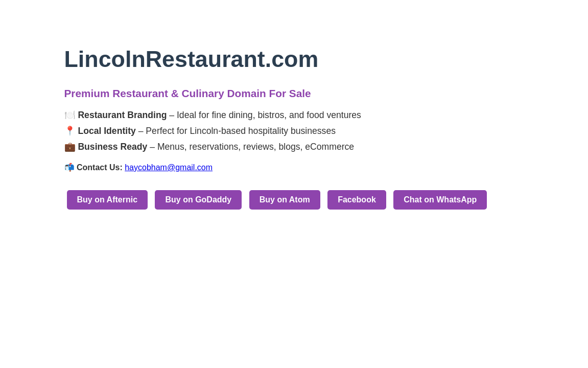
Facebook (357, 200)
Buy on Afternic (108, 200)
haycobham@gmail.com (169, 167)
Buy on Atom (285, 200)
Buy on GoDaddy (198, 200)
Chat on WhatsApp (440, 200)
